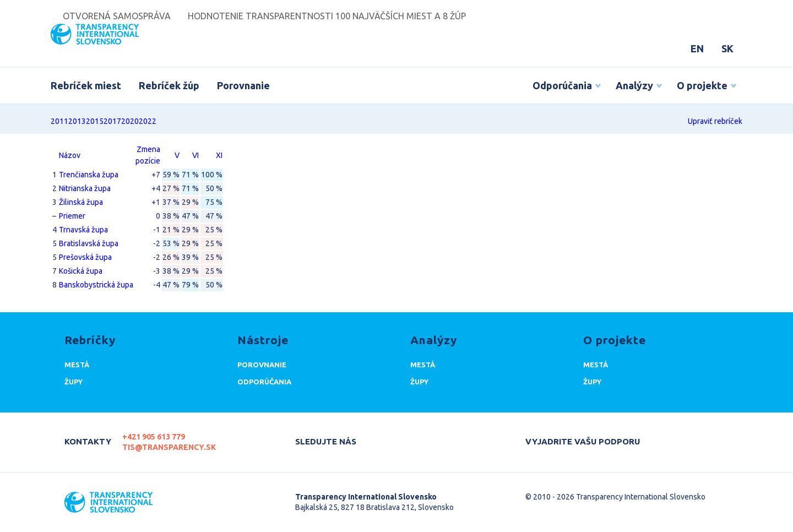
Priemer (72, 216)
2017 (112, 121)
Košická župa (81, 271)
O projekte (702, 85)
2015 (95, 121)
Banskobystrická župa (96, 285)
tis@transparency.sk (169, 447)
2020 (130, 121)
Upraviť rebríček (715, 121)
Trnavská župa (83, 230)
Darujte (669, 437)
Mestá (77, 365)
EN (697, 48)
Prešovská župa (85, 257)
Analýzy (634, 85)
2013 (77, 121)
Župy (74, 382)
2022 (148, 121)
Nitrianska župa (85, 188)
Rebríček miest (86, 85)
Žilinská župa (81, 202)
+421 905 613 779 (154, 437)
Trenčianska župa (89, 175)
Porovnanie (243, 85)
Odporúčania (562, 85)
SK (727, 48)
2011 (59, 121)
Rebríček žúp (169, 85)
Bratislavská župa (89, 243)
